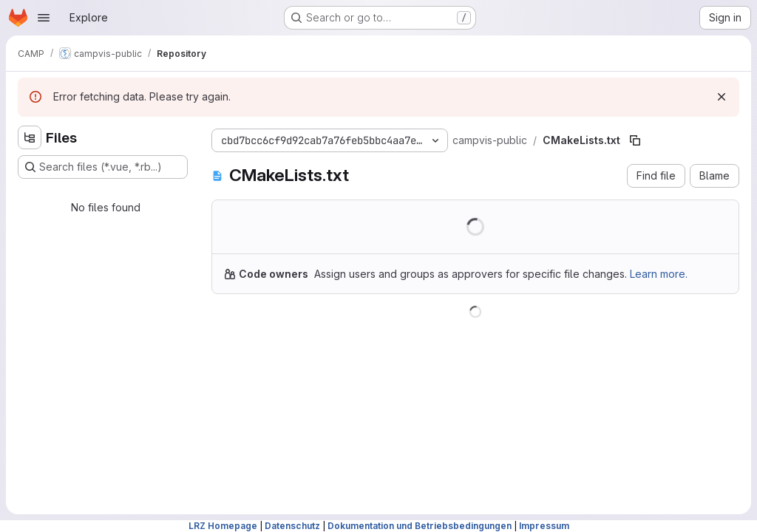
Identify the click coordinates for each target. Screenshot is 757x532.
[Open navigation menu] (44, 18)
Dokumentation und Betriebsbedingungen (420, 526)
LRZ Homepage (223, 526)
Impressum (544, 526)
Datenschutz (292, 526)
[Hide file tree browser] (30, 137)
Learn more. (659, 274)
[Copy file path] (635, 140)
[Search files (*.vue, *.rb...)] (103, 167)
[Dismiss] (722, 97)
